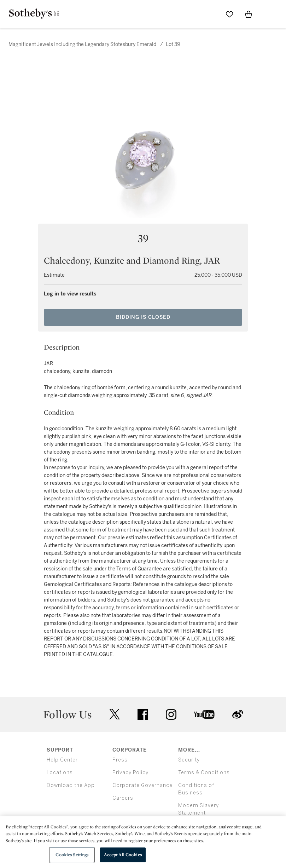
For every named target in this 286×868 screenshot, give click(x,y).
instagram (171, 714)
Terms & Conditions (204, 773)
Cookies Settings (72, 855)
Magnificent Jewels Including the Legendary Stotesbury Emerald (82, 44)
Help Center (62, 760)
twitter (115, 714)
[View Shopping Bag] (249, 14)
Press (120, 760)
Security (189, 760)
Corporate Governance (142, 785)
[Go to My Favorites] (229, 14)
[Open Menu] (268, 15)
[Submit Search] (210, 14)
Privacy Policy (130, 773)
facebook (143, 714)
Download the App (71, 785)
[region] (143, 842)
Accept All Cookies (123, 855)
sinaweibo (238, 714)
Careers (123, 798)
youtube (204, 714)
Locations (60, 773)
